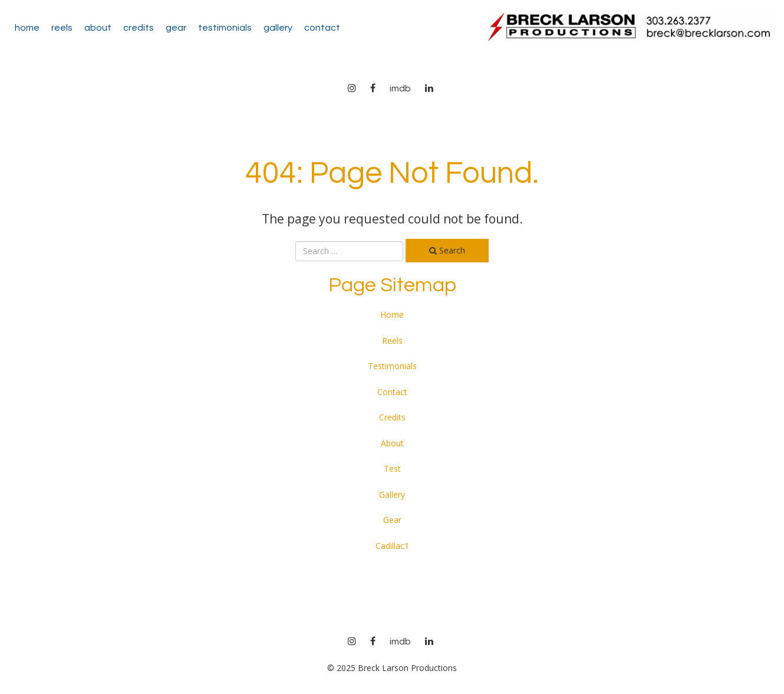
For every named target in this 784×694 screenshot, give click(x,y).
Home (27, 28)
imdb (400, 88)
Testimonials (225, 28)
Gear (176, 28)
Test (392, 468)
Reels (62, 28)
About (98, 28)
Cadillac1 (392, 546)
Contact (322, 28)
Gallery (278, 28)
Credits (139, 28)
